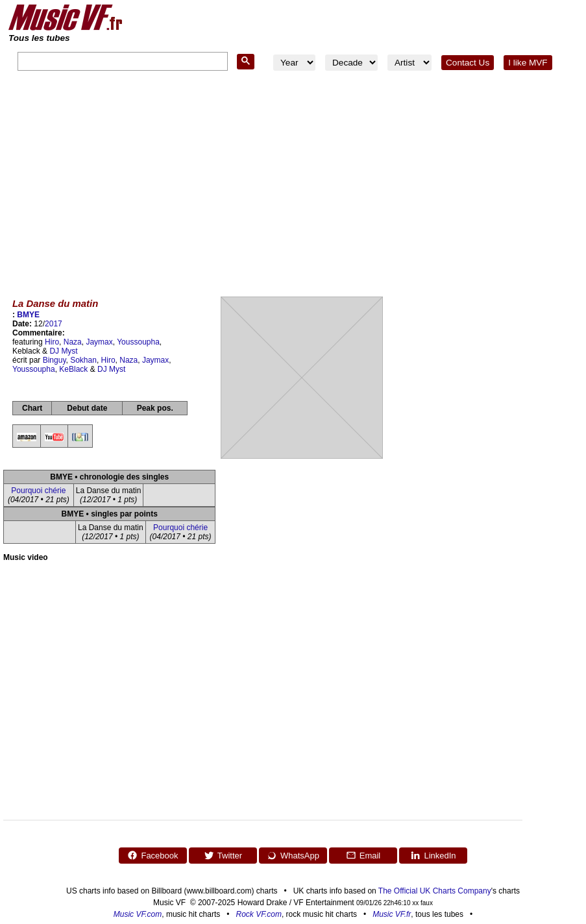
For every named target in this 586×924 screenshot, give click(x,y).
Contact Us (468, 63)
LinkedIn (433, 855)
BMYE (28, 315)
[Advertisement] (293, 181)
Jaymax (99, 342)
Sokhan (83, 360)
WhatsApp (293, 855)
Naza (73, 342)
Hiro (52, 342)
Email (363, 855)
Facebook (153, 855)
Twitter (223, 855)
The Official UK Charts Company (435, 891)
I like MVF (528, 63)
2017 (54, 324)
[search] (121, 62)
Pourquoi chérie (38, 491)
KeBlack (73, 369)
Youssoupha (138, 342)
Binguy (55, 360)
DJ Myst (63, 351)
